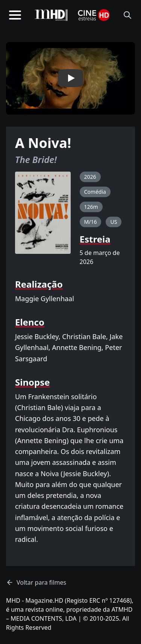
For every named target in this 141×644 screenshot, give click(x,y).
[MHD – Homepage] (51, 15)
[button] (70, 78)
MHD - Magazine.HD (35, 600)
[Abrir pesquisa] (127, 15)
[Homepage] (94, 15)
